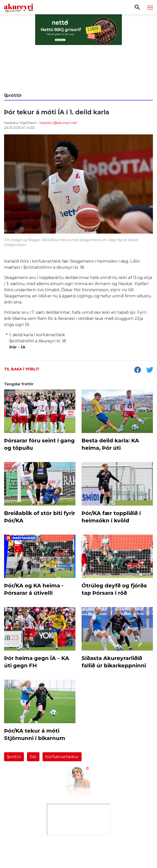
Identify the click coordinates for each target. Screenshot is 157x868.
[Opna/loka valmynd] (150, 7)
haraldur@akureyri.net (58, 123)
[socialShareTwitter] (150, 370)
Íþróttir (14, 757)
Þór (33, 757)
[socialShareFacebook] (137, 370)
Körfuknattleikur (62, 757)
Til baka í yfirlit (22, 369)
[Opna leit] (137, 7)
